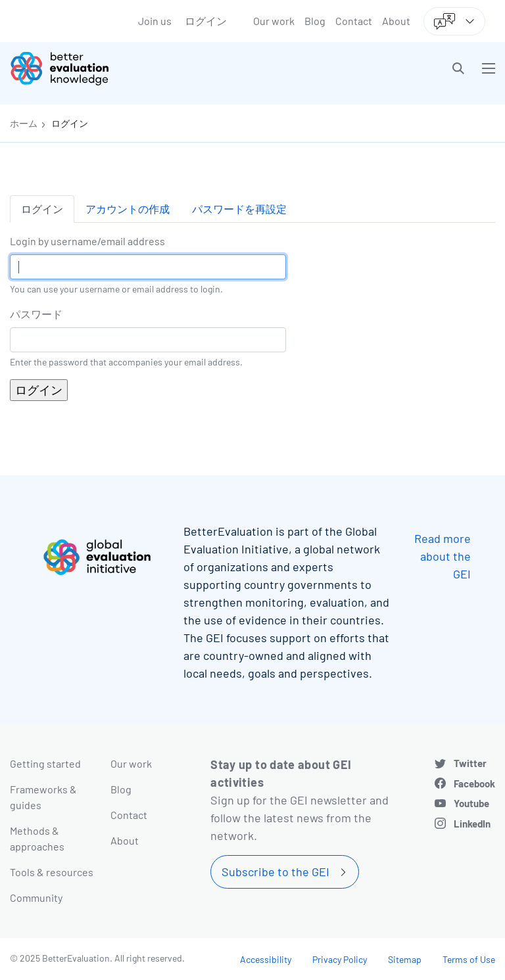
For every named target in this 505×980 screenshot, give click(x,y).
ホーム (24, 123)
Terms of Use (469, 959)
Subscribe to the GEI (276, 872)
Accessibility (266, 959)
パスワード (36, 314)
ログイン (206, 21)
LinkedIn (472, 824)
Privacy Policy (340, 959)
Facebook (474, 783)
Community (36, 898)
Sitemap (405, 959)
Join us (155, 21)
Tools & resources (52, 872)
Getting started (45, 763)
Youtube (471, 803)
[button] (458, 68)
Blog (315, 21)
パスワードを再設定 (239, 209)
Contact (354, 21)
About (396, 21)
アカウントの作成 (128, 209)
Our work (274, 21)
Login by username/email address (87, 241)
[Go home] (136, 68)
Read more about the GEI (443, 556)
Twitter (470, 763)
